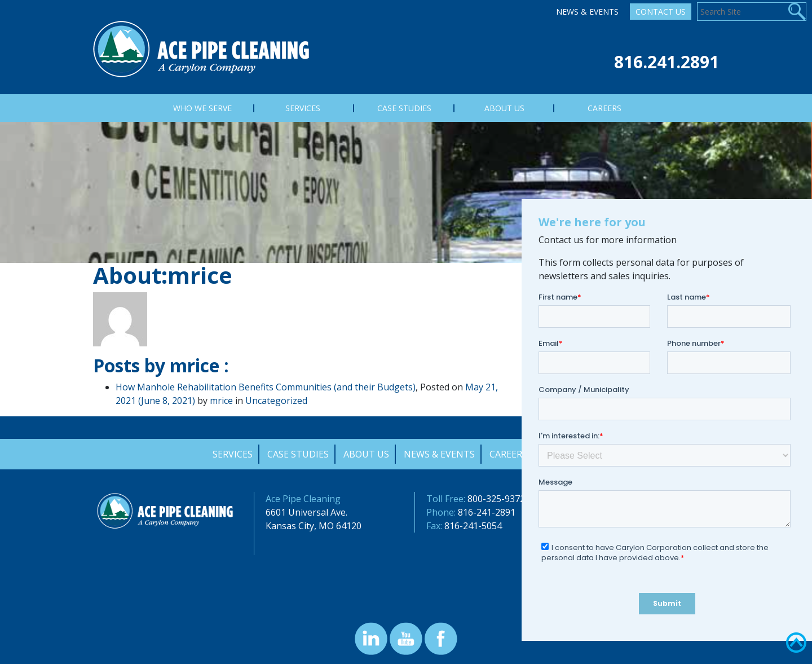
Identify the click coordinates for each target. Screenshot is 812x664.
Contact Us (661, 12)
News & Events (587, 12)
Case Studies (298, 454)
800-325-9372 (496, 499)
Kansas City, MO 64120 (314, 526)
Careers (508, 454)
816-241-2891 (487, 512)
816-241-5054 (473, 526)
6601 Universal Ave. (306, 512)
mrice (221, 401)
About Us (366, 454)
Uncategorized (276, 401)
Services (233, 454)
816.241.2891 (667, 62)
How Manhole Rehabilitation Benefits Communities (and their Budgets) (266, 387)
